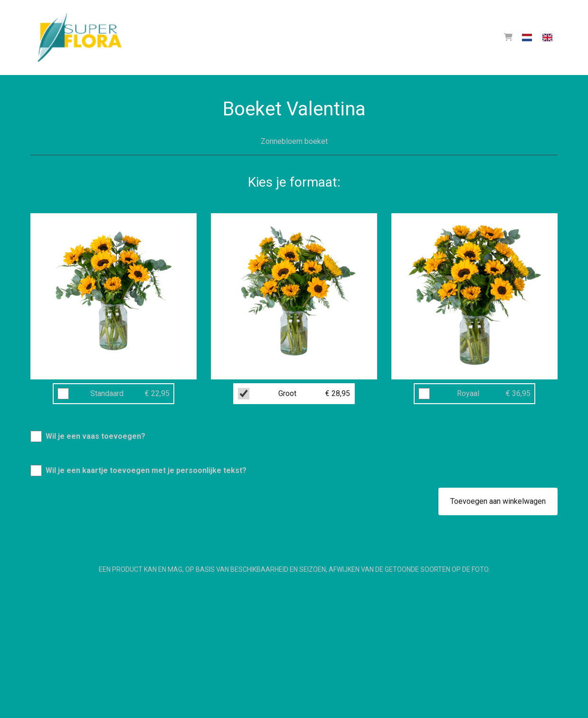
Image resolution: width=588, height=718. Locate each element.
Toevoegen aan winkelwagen (498, 501)
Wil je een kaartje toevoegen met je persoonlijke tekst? (146, 470)
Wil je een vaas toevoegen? (95, 436)
